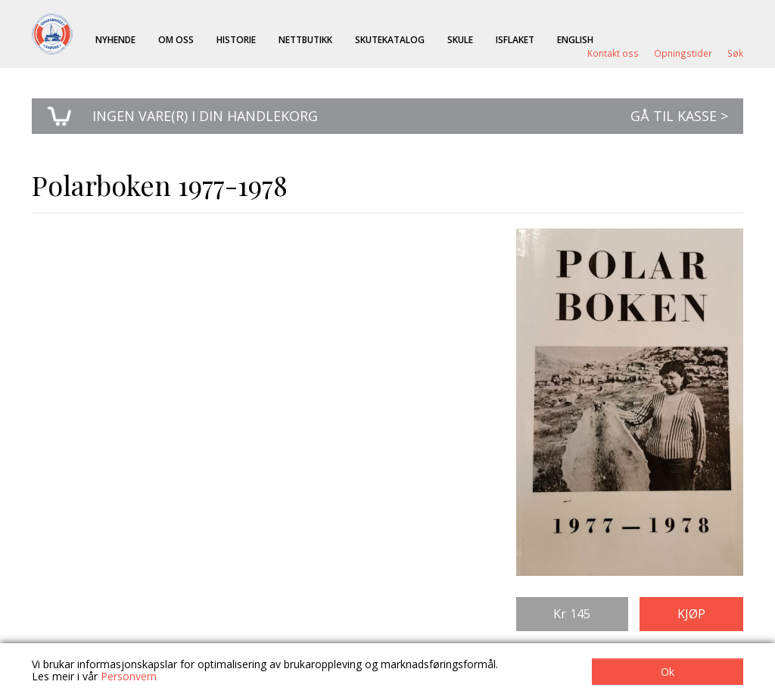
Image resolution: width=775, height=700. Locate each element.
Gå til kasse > (679, 116)
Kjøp (691, 614)
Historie (236, 39)
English (575, 39)
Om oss (176, 39)
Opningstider (683, 53)
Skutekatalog (390, 39)
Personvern (129, 676)
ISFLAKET (515, 39)
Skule (460, 39)
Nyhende (115, 39)
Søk (735, 53)
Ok (668, 672)
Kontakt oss (613, 53)
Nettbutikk (305, 39)
